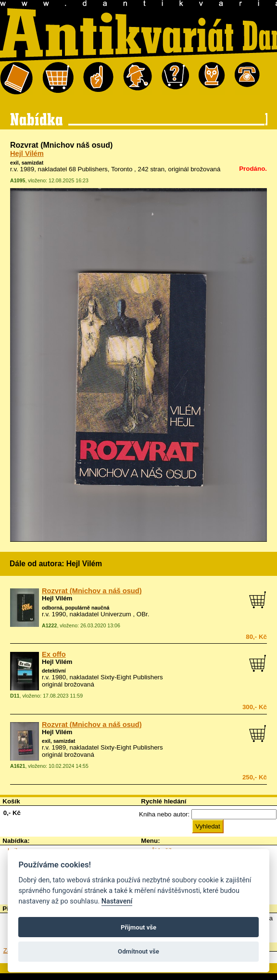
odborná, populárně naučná (76, 608)
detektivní (54, 671)
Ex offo (54, 654)
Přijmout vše (138, 927)
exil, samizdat (27, 163)
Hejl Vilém (27, 153)
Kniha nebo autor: (164, 814)
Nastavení (117, 901)
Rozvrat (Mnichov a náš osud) (92, 591)
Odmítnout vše (138, 951)
